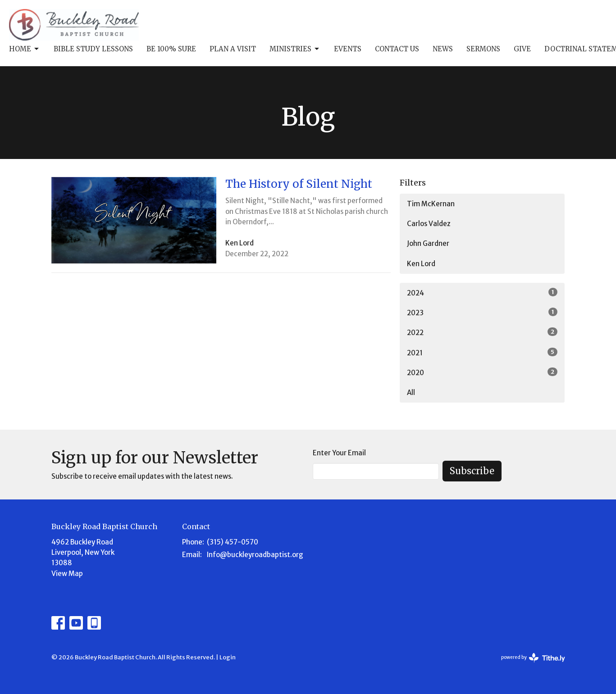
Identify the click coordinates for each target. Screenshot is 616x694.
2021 (482, 352)
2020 (482, 372)
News (443, 49)
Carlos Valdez (429, 224)
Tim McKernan (431, 204)
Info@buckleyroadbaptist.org (255, 555)
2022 (482, 332)
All (411, 392)
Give (522, 49)
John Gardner (428, 243)
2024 (482, 293)
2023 (482, 312)
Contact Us (397, 49)
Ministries (295, 49)
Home (25, 49)
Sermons (483, 49)
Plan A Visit (233, 49)
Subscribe (472, 471)
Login (228, 657)
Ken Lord (421, 264)
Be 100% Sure (171, 49)
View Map (67, 574)
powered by (533, 658)
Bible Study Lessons (93, 49)
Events (348, 49)
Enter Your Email (339, 453)
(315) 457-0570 (233, 542)
